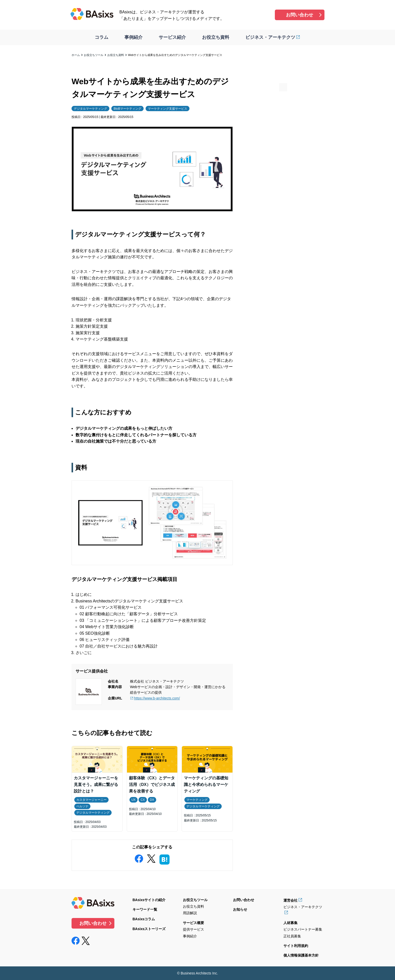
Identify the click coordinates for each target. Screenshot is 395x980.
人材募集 (290, 923)
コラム (102, 37)
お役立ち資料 (216, 37)
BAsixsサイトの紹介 (149, 900)
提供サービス (193, 929)
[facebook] (139, 858)
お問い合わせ (300, 15)
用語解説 (190, 913)
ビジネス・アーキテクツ (270, 37)
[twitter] (151, 858)
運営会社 (290, 900)
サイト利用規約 (296, 946)
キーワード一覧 (145, 909)
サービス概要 (193, 923)
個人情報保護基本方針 (301, 955)
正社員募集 (292, 936)
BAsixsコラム (144, 919)
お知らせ (240, 909)
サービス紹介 (172, 37)
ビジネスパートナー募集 (303, 929)
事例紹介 (134, 37)
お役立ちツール (94, 55)
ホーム (76, 55)
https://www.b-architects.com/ (157, 698)
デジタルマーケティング (90, 109)
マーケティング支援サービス (168, 109)
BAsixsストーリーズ (149, 929)
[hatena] (164, 859)
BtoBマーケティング (127, 109)
